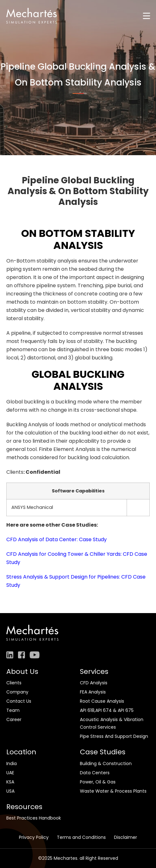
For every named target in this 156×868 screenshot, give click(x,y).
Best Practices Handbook (34, 818)
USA (10, 791)
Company (17, 692)
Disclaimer (126, 837)
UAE (10, 773)
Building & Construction (106, 763)
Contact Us (19, 701)
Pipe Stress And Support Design (114, 736)
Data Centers (95, 773)
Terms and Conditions (81, 837)
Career (14, 719)
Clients (14, 683)
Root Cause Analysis (102, 701)
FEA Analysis (93, 692)
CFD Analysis (94, 683)
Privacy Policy (34, 837)
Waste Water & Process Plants (113, 791)
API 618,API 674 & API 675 (107, 710)
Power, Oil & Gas (98, 782)
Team (13, 710)
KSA (10, 782)
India (12, 763)
